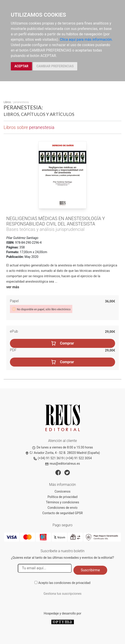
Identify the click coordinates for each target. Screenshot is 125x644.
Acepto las (64, 583)
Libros (7, 102)
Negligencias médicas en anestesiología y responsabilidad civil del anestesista (56, 221)
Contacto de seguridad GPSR (63, 513)
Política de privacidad (62, 497)
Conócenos (62, 491)
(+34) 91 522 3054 (79, 458)
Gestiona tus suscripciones (62, 594)
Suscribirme (90, 570)
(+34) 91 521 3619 (49, 458)
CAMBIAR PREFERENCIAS (55, 66)
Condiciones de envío (62, 508)
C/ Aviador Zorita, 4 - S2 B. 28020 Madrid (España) (63, 453)
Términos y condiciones (62, 502)
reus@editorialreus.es (62, 464)
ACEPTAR (21, 66)
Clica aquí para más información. (86, 39)
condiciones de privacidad (72, 583)
